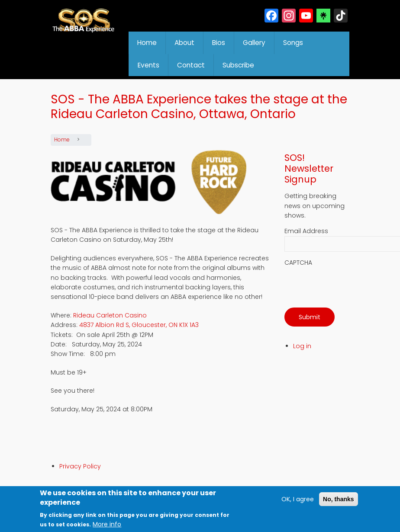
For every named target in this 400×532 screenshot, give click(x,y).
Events (148, 65)
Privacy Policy (80, 466)
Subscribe (238, 65)
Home (147, 43)
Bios (219, 43)
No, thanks (339, 499)
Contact (191, 65)
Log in (302, 346)
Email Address (306, 231)
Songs (293, 43)
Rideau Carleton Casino (110, 315)
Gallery (254, 43)
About (184, 43)
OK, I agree (298, 499)
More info (107, 524)
